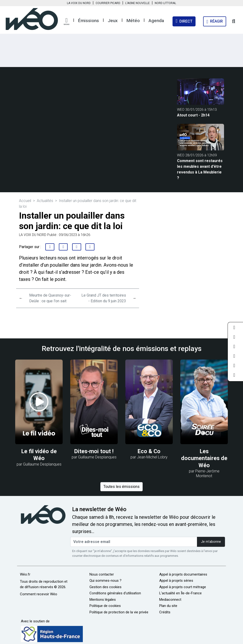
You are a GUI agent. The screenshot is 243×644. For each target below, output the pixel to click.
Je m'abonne (211, 542)
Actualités (45, 201)
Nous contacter (102, 574)
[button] (66, 22)
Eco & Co (149, 451)
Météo (133, 21)
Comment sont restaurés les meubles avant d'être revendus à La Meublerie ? (200, 169)
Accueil (25, 201)
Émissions (89, 21)
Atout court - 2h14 (193, 115)
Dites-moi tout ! (94, 451)
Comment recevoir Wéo (39, 594)
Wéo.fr (25, 574)
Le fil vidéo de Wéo (39, 455)
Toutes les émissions (121, 487)
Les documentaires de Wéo (204, 458)
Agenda (156, 21)
